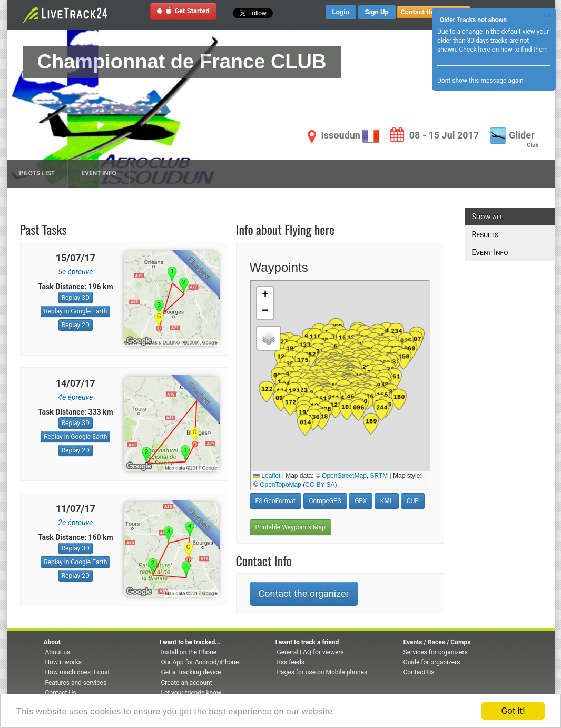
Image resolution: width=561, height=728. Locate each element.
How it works (63, 662)
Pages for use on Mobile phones (322, 672)
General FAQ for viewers (311, 652)
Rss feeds (291, 662)
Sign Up (377, 12)
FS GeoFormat (276, 501)
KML (387, 501)
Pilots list (37, 173)
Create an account (187, 683)
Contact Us (61, 693)
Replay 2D (76, 325)
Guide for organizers (432, 662)
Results (485, 234)
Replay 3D (76, 298)
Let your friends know (191, 693)
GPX (361, 501)
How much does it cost (78, 672)
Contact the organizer (304, 593)
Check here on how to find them (503, 50)
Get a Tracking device (191, 672)
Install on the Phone (189, 652)
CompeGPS (325, 501)
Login (341, 12)
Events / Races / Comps (437, 642)
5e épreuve (75, 272)
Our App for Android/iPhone (200, 662)
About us (58, 652)
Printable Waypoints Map (291, 527)
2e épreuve (75, 523)
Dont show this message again (480, 81)
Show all (488, 217)
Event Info (99, 173)
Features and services (76, 683)
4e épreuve (75, 397)
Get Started (183, 11)
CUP (413, 501)
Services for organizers (436, 652)
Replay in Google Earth (75, 311)
